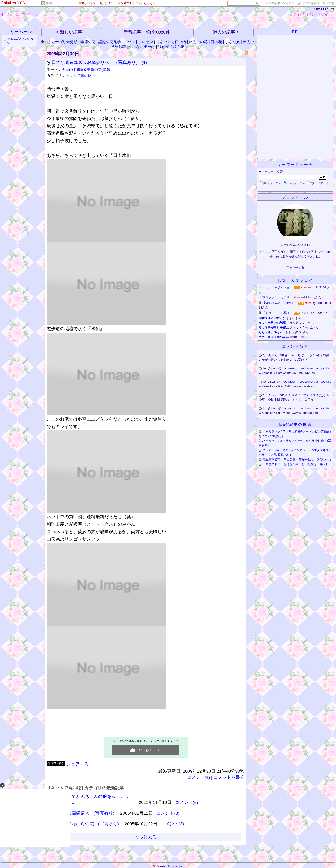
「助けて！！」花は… (277, 313)
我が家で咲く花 (171, 47)
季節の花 (88, 42)
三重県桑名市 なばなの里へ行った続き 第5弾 (295, 464)
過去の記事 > (226, 32)
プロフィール (30, 14)
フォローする (295, 267)
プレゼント (147, 42)
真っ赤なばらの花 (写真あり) (89, 824)
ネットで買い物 (173, 42)
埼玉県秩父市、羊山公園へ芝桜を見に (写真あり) (297, 459)
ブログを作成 (311, 3)
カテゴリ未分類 (64, 42)
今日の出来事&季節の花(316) (86, 70)
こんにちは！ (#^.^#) (304, 355)
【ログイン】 (325, 14)
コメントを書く (229, 777)
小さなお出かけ (142, 47)
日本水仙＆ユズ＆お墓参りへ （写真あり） (96, 62)
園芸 (49, 3)
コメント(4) (198, 777)
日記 (16, 14)
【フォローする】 (303, 14)
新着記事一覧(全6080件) (147, 32)
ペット (129, 42)
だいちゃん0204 (274, 355)
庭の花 (216, 42)
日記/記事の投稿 (295, 424)
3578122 (322, 9)
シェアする (78, 764)
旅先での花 (198, 42)
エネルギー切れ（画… (277, 287)
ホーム (5, 14)
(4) (144, 62)
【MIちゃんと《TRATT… (280, 303)
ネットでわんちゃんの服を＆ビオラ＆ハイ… (94, 799)
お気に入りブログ (295, 281)
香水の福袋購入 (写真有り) (86, 813)
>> (280, 3)
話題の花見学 (110, 42)
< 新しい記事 (69, 32)
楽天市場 (329, 3)
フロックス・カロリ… (277, 297)
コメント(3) (168, 813)
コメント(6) (187, 802)
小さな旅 (232, 42)
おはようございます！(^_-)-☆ (309, 395)
